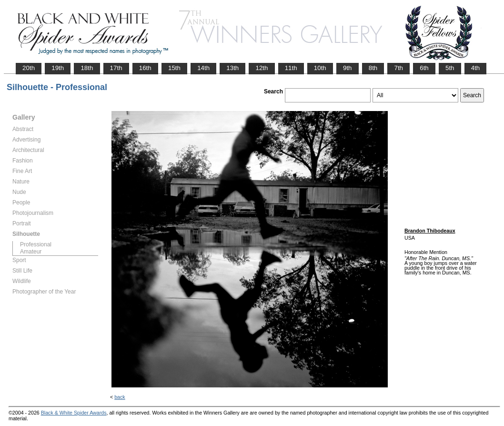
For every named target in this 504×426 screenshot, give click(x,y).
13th (232, 68)
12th (262, 68)
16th (145, 68)
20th (29, 68)
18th (87, 68)
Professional (36, 244)
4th (476, 68)
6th (424, 68)
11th (291, 68)
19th (58, 68)
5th (450, 68)
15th (174, 68)
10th (320, 68)
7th (398, 68)
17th (116, 68)
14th (203, 68)
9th (348, 68)
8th (373, 68)
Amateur (31, 252)
